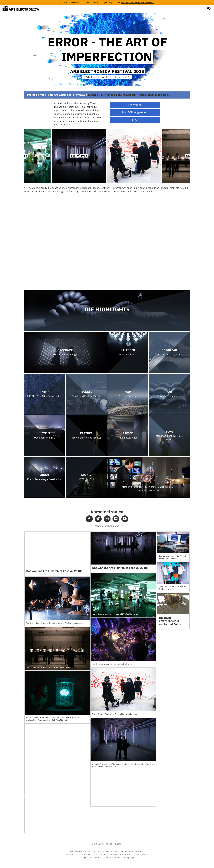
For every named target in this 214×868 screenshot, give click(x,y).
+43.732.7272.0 (76, 855)
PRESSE (109, 844)
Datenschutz (108, 858)
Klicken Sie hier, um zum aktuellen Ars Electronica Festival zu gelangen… (129, 95)
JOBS (102, 844)
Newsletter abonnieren (107, 526)
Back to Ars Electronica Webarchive (138, 3)
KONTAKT (118, 844)
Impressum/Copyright (125, 858)
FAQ (135, 120)
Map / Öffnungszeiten (135, 112)
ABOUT (95, 844)
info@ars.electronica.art (120, 855)
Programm (135, 105)
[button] (114, 477)
